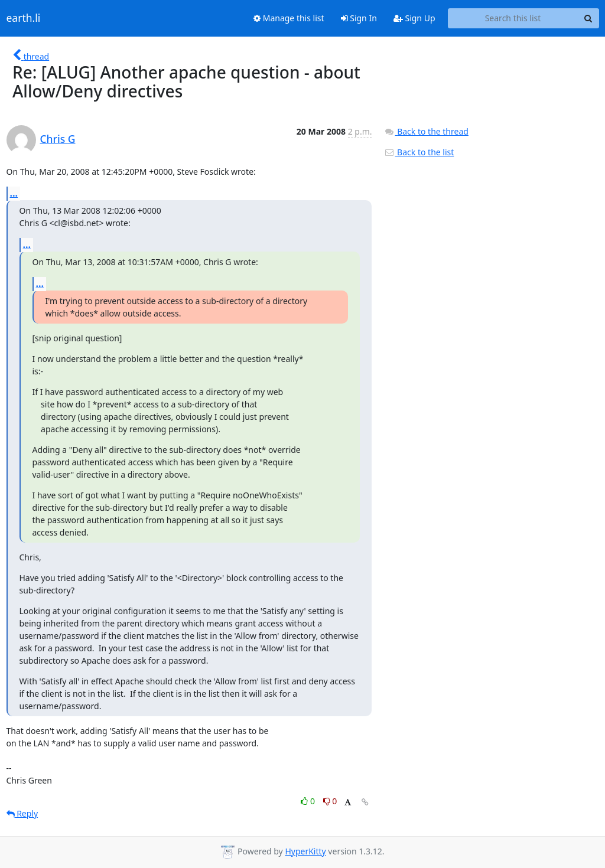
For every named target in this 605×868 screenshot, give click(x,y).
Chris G (58, 139)
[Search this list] (513, 18)
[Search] (588, 18)
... (14, 193)
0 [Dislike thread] (330, 801)
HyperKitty (305, 851)
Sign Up (414, 18)
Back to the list (419, 152)
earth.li (24, 18)
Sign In (359, 18)
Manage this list (289, 18)
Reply (22, 813)
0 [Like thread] (309, 801)
